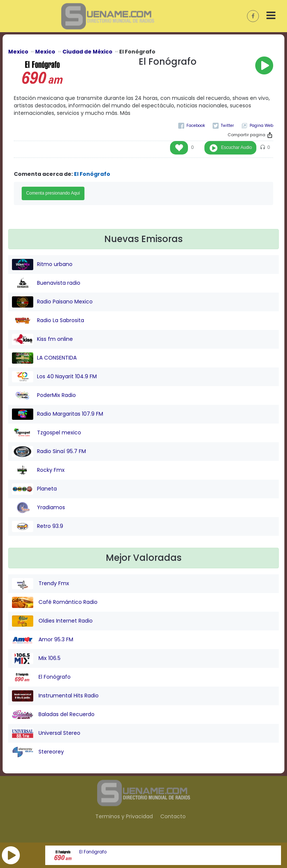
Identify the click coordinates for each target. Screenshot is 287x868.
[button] (11, 855)
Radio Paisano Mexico (52, 302)
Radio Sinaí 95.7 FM (49, 452)
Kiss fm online (42, 339)
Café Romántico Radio (55, 602)
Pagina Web (261, 126)
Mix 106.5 (36, 658)
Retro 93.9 (38, 526)
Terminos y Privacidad (124, 816)
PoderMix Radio (44, 395)
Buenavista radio (46, 283)
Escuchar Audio (236, 147)
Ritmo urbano (42, 265)
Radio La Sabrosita (48, 321)
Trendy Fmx (41, 584)
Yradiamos (38, 508)
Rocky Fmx (38, 470)
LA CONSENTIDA (44, 358)
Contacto (173, 816)
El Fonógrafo (93, 852)
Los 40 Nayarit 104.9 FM (54, 377)
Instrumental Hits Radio (55, 696)
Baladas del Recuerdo (53, 715)
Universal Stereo (46, 733)
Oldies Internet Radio (52, 621)
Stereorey (38, 752)
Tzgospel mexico (47, 433)
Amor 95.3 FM (43, 640)
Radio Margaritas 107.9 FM (58, 414)
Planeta (34, 489)
